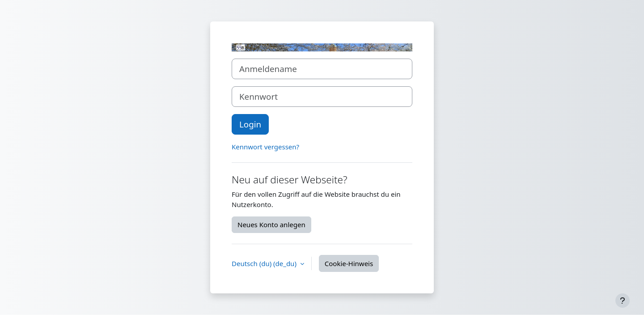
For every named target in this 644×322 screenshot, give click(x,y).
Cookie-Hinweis (349, 263)
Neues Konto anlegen (271, 225)
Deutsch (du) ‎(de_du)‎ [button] (265, 263)
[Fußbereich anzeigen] (623, 301)
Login (250, 124)
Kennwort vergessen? (265, 147)
